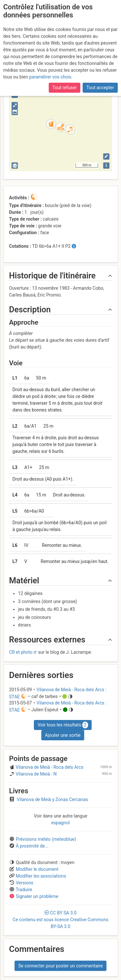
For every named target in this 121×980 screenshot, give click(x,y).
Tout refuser (64, 88)
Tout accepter (100, 88)
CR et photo (21, 652)
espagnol (60, 823)
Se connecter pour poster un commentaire (61, 966)
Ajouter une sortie (63, 735)
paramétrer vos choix (50, 77)
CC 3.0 (60, 920)
